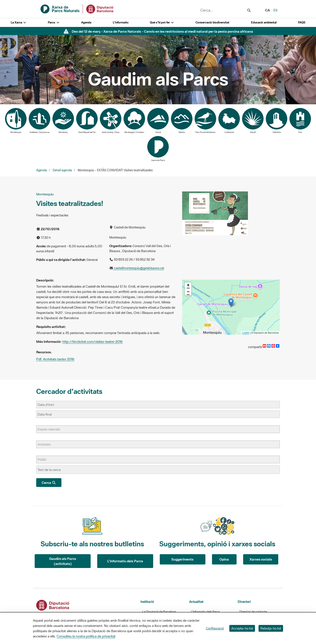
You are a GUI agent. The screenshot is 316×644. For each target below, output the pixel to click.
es (276, 10)
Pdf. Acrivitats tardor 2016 (55, 359)
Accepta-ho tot (242, 628)
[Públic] (44, 459)
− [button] (188, 292)
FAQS (302, 22)
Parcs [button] (54, 22)
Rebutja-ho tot (271, 628)
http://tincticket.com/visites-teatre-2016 (92, 341)
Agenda (86, 22)
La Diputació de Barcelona (159, 612)
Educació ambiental (264, 22)
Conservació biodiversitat (212, 22)
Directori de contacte (253, 612)
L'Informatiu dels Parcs (125, 561)
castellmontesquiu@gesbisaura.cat (139, 268)
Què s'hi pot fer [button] (162, 22)
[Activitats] (46, 444)
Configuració (215, 628)
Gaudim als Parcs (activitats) (63, 561)
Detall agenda (62, 170)
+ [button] (188, 286)
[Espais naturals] (51, 429)
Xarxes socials (261, 559)
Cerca (49, 483)
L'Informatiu (121, 22)
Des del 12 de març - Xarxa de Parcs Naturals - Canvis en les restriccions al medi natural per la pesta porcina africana (162, 31)
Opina (224, 559)
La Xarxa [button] (19, 22)
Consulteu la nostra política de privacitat (86, 636)
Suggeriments (182, 559)
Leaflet (246, 333)
